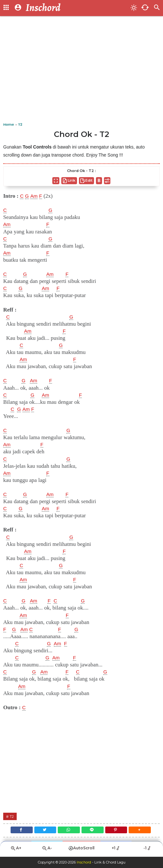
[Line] (93, 831)
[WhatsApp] (68, 831)
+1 (116, 851)
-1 (147, 851)
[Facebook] (18, 831)
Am (35, 196)
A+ (16, 851)
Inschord (84, 863)
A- (47, 851)
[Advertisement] (81, 71)
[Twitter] (43, 831)
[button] (143, 831)
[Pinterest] (118, 831)
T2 (12, 816)
